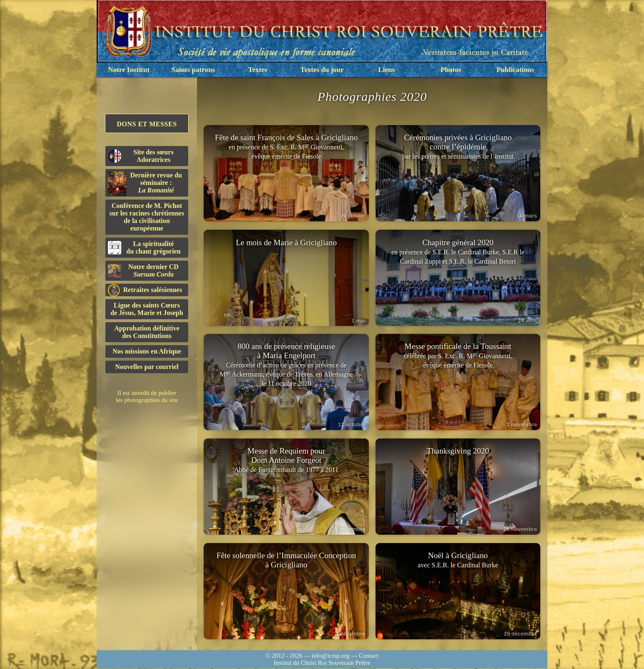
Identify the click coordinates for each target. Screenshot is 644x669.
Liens (386, 70)
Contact (369, 656)
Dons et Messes (147, 124)
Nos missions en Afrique (147, 351)
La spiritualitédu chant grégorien (144, 247)
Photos (451, 70)
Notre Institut (129, 70)
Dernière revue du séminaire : (145, 184)
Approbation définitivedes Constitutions (147, 332)
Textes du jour (322, 70)
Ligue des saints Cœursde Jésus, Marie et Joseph (147, 309)
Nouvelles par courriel (147, 367)
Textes (258, 70)
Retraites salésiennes (145, 290)
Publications (515, 70)
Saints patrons (193, 70)
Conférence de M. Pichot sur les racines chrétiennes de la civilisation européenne (147, 217)
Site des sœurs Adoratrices (141, 156)
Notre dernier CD (143, 270)
